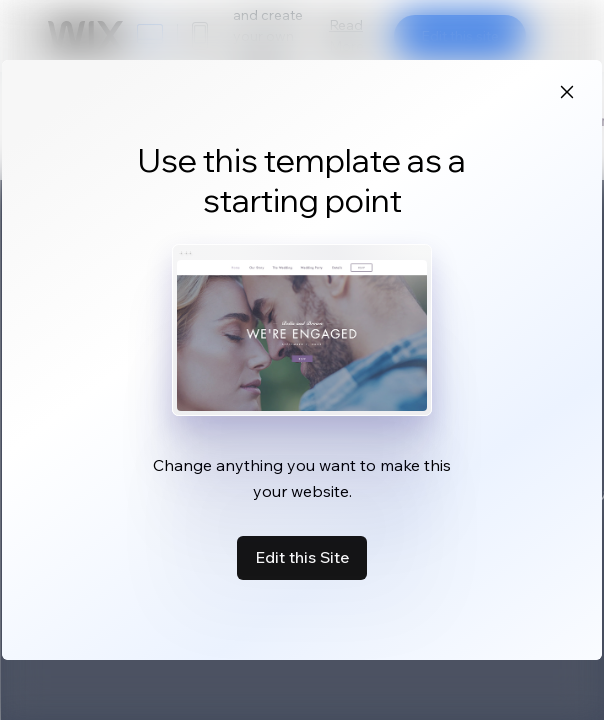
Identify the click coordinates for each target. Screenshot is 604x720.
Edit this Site (302, 557)
